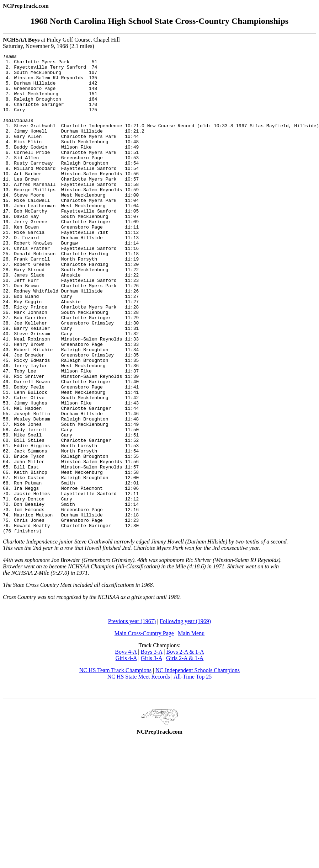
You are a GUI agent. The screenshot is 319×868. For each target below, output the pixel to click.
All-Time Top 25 (193, 773)
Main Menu (191, 729)
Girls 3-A (151, 754)
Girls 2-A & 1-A (185, 754)
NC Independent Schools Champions (198, 766)
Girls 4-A (126, 754)
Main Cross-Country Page (144, 729)
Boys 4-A (126, 748)
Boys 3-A (151, 748)
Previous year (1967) (132, 717)
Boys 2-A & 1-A (185, 748)
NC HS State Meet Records (139, 773)
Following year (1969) (185, 717)
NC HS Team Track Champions (115, 766)
